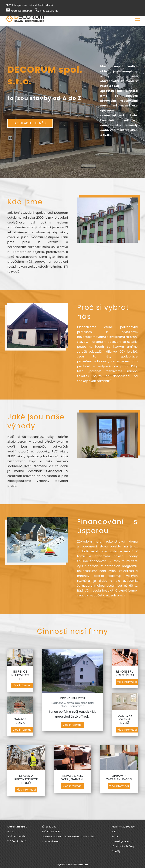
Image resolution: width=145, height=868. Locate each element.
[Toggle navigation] (137, 18)
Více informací (22, 685)
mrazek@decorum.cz (21, 11)
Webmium (81, 865)
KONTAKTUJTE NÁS (30, 123)
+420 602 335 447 (49, 11)
